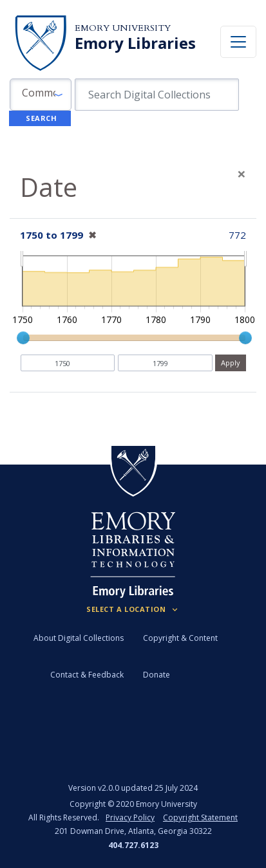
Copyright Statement (200, 817)
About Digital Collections (79, 638)
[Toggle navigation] (238, 42)
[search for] (157, 95)
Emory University (123, 28)
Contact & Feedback (87, 675)
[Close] (242, 174)
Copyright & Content (180, 638)
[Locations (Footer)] (133, 609)
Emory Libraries (135, 43)
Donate (157, 675)
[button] (41, 95)
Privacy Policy (130, 817)
